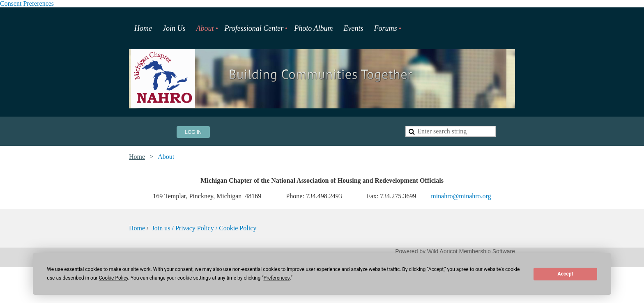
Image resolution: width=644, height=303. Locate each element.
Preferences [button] (276, 278)
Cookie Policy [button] (114, 278)
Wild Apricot (442, 251)
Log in (193, 132)
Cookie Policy (238, 228)
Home (137, 157)
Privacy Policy (195, 228)
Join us (162, 228)
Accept (566, 274)
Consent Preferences (27, 3)
